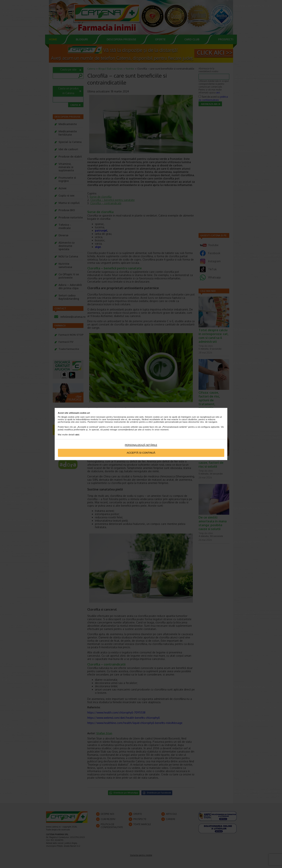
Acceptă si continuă (141, 453)
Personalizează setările (141, 445)
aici (77, 435)
